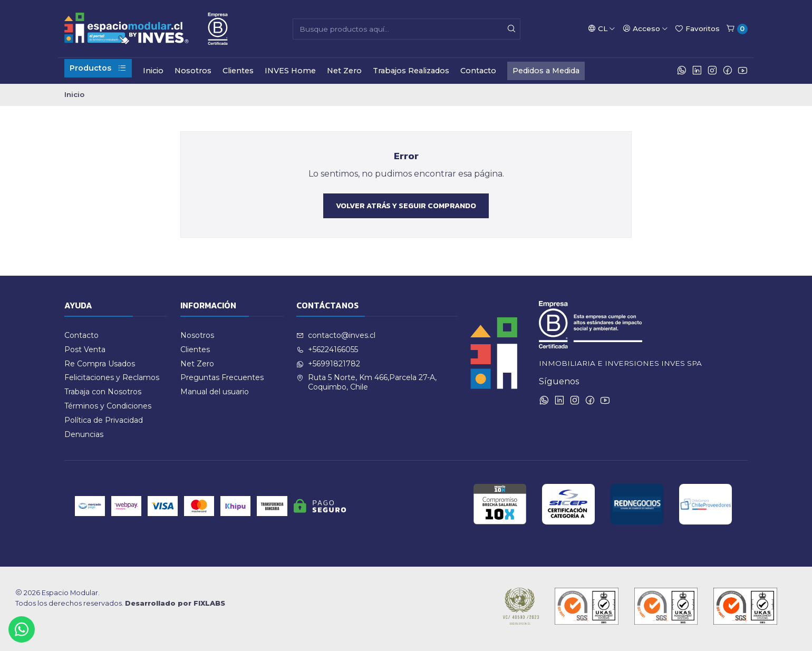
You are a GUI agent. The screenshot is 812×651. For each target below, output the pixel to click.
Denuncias (84, 434)
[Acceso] (645, 28)
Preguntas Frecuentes (222, 377)
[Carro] (737, 29)
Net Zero (344, 71)
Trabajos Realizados (411, 71)
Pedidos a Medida (546, 71)
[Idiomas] (602, 28)
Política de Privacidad (104, 420)
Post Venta (85, 349)
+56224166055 (327, 349)
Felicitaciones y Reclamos (112, 377)
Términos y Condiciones (108, 406)
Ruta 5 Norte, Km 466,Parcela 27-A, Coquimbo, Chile (366, 382)
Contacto (478, 71)
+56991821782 (328, 364)
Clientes (238, 71)
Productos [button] (98, 68)
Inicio (153, 71)
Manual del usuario (215, 392)
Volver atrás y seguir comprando (406, 206)
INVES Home (290, 71)
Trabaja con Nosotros (103, 392)
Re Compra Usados (100, 364)
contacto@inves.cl (336, 335)
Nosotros (193, 71)
